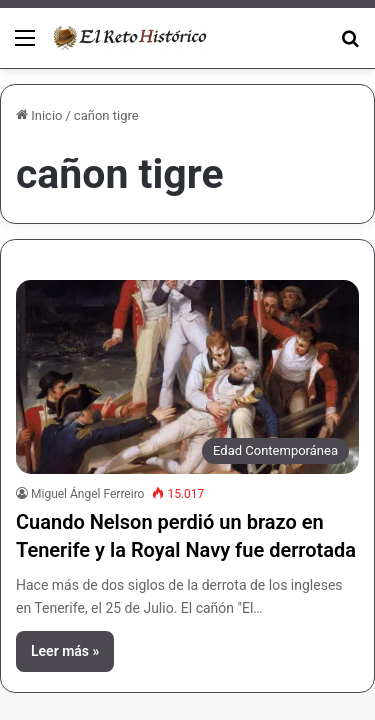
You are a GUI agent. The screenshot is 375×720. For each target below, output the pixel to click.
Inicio (39, 115)
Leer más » (65, 651)
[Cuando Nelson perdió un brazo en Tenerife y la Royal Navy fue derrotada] (187, 376)
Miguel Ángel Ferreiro (87, 494)
